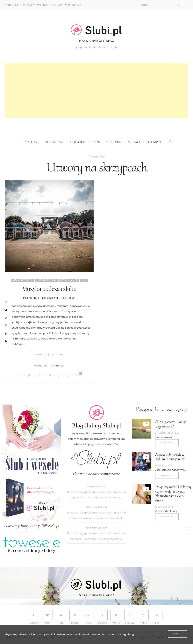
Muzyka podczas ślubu (49, 289)
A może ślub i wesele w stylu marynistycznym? (170, 457)
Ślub (84, 280)
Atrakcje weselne (23, 280)
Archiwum (64, 5)
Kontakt (77, 5)
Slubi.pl (35, 298)
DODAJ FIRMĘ (12, 5)
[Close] (178, 634)
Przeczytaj (167, 443)
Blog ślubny (28, 5)
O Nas (53, 5)
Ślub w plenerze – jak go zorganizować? (171, 424)
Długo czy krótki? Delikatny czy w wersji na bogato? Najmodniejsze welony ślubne (173, 494)
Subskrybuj (155, 142)
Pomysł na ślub (69, 280)
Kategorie (42, 5)
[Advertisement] (96, 91)
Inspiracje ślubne (46, 280)
